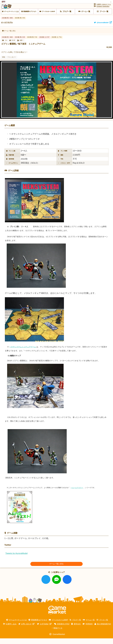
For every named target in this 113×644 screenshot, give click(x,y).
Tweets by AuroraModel (16, 559)
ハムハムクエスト (77, 493)
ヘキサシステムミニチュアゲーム (23, 352)
